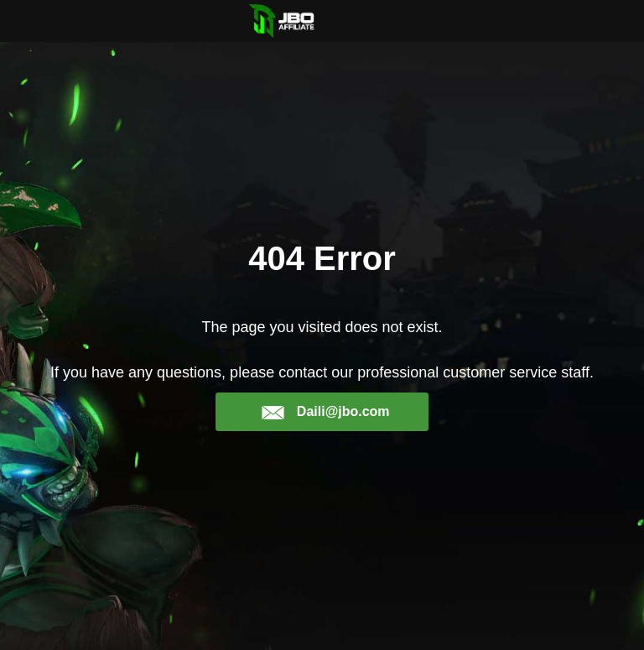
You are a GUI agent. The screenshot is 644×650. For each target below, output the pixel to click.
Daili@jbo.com (325, 412)
